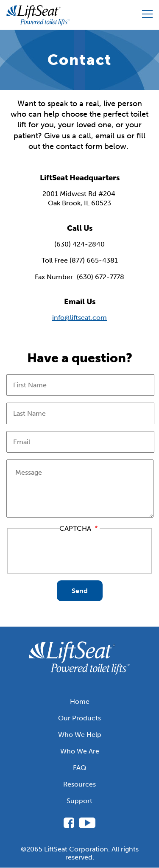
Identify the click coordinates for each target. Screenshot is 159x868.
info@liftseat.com (79, 318)
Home (80, 701)
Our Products (79, 718)
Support (79, 801)
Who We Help (80, 735)
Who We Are (80, 751)
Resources (79, 784)
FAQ (79, 768)
